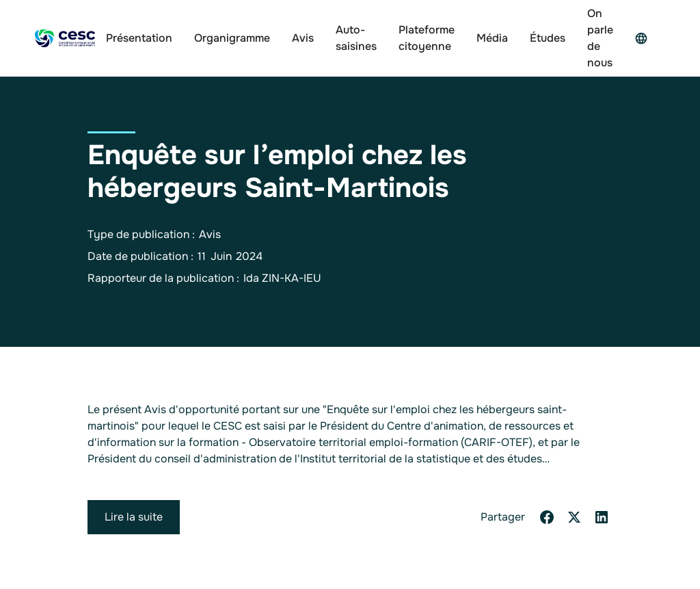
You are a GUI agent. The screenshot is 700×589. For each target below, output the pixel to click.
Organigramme (232, 38)
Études (548, 38)
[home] (65, 39)
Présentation (139, 38)
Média (492, 38)
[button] (645, 38)
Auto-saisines (356, 38)
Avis (303, 38)
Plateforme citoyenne (427, 38)
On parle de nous (600, 38)
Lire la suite (134, 517)
